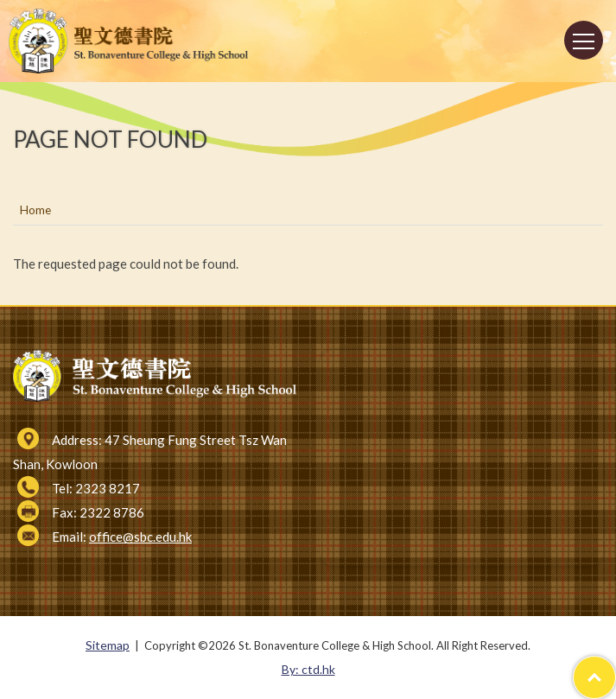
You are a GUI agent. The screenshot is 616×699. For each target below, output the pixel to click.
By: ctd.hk (308, 669)
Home (35, 210)
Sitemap (108, 645)
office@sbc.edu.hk (140, 537)
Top (616, 668)
